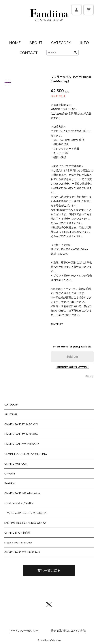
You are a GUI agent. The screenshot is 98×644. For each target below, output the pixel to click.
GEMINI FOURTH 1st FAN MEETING (26, 454)
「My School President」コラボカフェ (26, 513)
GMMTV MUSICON (16, 464)
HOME (15, 43)
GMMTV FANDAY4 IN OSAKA (22, 444)
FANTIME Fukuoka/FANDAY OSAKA (25, 523)
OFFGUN (10, 473)
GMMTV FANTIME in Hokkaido (22, 493)
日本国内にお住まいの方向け (72, 367)
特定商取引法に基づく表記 (68, 631)
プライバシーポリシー (24, 631)
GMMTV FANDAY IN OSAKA (21, 434)
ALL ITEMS (11, 414)
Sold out (72, 357)
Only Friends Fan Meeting (19, 503)
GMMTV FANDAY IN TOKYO (21, 424)
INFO (84, 43)
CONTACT (29, 53)
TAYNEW (10, 483)
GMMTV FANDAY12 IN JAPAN (22, 552)
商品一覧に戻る (49, 570)
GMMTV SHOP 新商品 (17, 533)
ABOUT (36, 43)
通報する (89, 376)
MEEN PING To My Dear (18, 542)
